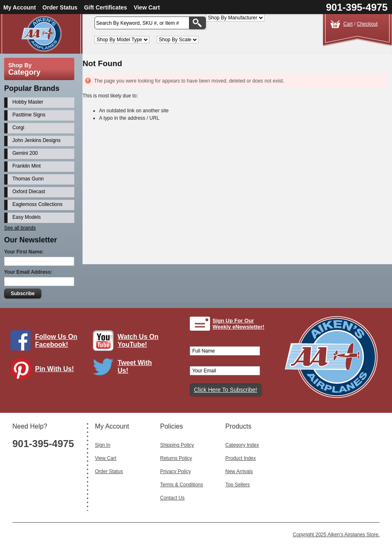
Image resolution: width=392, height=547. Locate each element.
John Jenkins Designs (37, 140)
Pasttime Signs (29, 115)
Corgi (18, 128)
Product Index (241, 458)
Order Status (60, 7)
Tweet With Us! (135, 367)
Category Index (242, 445)
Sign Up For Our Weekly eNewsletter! (239, 324)
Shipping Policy (177, 445)
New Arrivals (239, 471)
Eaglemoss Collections (37, 204)
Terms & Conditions (182, 485)
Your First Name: (24, 252)
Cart (348, 24)
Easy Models (27, 217)
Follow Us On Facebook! (56, 341)
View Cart (147, 7)
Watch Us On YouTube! (138, 341)
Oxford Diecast (29, 192)
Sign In (103, 445)
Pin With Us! (54, 369)
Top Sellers (237, 485)
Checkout (367, 24)
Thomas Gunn (28, 179)
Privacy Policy (176, 471)
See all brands (20, 228)
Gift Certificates (106, 7)
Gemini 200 (25, 153)
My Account (20, 7)
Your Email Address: (28, 272)
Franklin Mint (27, 166)
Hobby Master (28, 102)
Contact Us (172, 498)
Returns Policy (176, 458)
